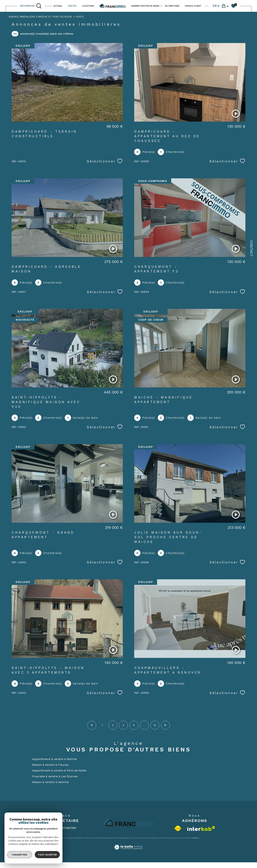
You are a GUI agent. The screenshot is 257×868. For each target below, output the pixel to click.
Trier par (203, 34)
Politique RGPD (183, 838)
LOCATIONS (88, 6)
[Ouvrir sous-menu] (161, 6)
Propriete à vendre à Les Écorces (55, 776)
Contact (251, 249)
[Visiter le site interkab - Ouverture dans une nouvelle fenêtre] (201, 828)
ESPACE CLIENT (193, 6)
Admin (162, 838)
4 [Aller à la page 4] (134, 725)
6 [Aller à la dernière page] (155, 725)
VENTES (72, 6)
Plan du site (135, 838)
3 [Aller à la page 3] (123, 725)
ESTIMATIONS (172, 6)
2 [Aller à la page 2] (113, 725)
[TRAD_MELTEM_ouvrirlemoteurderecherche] (31, 6)
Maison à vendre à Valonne (50, 782)
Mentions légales (150, 838)
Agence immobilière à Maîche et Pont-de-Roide (40, 17)
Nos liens (171, 838)
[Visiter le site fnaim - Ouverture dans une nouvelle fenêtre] (178, 828)
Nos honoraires (121, 838)
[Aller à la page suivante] (165, 725)
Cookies (195, 838)
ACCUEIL (58, 6)
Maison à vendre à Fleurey (50, 765)
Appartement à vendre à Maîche (54, 759)
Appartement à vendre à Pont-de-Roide (59, 770)
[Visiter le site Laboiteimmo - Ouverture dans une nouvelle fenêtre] (128, 851)
